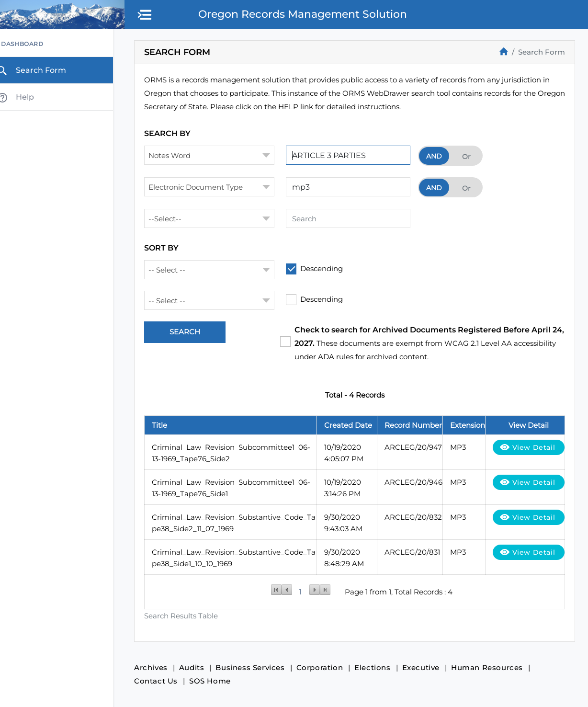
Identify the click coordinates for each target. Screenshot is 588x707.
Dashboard (33, 44)
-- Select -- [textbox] (170, 270)
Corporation (323, 667)
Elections (376, 667)
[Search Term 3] (351, 218)
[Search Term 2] (351, 187)
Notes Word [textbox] (173, 155)
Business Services (253, 667)
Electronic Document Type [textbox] (199, 187)
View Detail (533, 447)
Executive (424, 667)
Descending (325, 268)
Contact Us (159, 681)
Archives (154, 667)
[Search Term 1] (351, 155)
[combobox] (213, 155)
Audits (195, 667)
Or (470, 157)
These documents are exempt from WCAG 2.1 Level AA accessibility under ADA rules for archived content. (426, 343)
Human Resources (490, 667)
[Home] (504, 51)
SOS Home (213, 681)
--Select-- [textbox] (168, 219)
